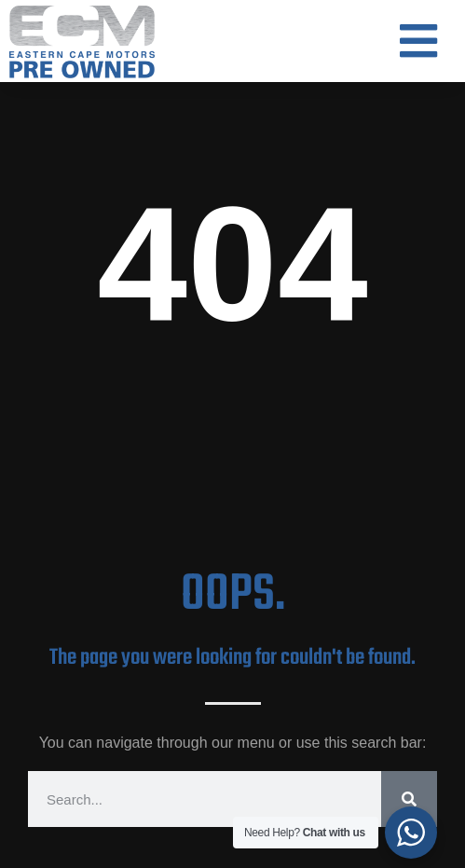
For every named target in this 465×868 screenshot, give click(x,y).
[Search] (409, 799)
